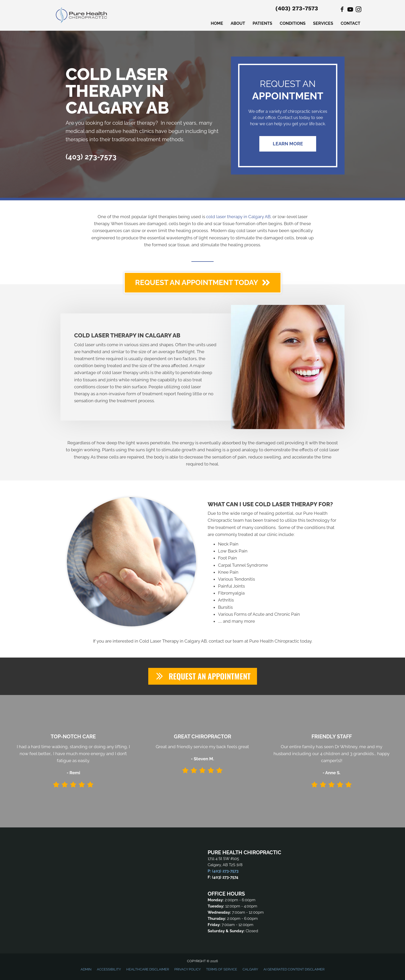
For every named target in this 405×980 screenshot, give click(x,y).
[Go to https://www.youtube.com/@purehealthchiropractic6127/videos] (350, 10)
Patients (262, 23)
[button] (288, 144)
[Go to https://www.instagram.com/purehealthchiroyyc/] (359, 10)
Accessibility (109, 970)
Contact (351, 23)
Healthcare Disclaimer (148, 970)
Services (323, 23)
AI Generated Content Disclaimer (294, 970)
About (238, 23)
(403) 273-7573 (297, 8)
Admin (86, 970)
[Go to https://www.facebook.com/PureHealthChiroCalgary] (342, 10)
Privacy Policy (188, 970)
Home (217, 23)
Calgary (250, 970)
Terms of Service (222, 970)
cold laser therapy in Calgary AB (238, 217)
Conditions (293, 23)
